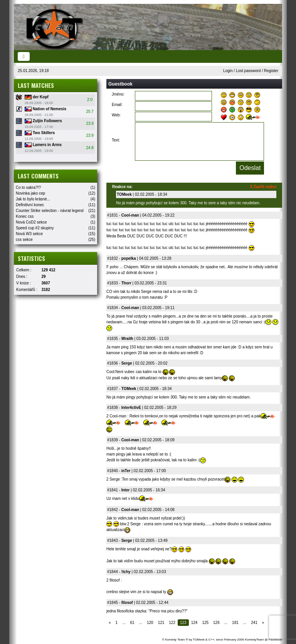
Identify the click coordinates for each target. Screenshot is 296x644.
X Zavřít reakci (263, 187)
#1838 (113, 408)
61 (132, 623)
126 (216, 623)
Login (228, 71)
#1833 (113, 283)
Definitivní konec (30, 205)
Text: (116, 140)
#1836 (113, 363)
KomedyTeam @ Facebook (263, 640)
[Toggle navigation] (24, 56)
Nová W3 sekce (29, 234)
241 (254, 623)
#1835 (113, 339)
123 (183, 623)
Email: (117, 105)
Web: (116, 115)
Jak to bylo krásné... (33, 199)
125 (205, 623)
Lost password (248, 71)
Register (271, 71)
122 (172, 623)
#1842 (113, 510)
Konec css (25, 216)
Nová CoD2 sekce (31, 222)
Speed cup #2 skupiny (35, 228)
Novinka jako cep (30, 193)
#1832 (113, 258)
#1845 (113, 603)
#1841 (113, 490)
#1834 (113, 308)
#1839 (113, 440)
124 (194, 623)
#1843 (113, 541)
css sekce (24, 240)
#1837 (113, 389)
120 (150, 623)
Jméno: (118, 94)
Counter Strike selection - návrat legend (50, 211)
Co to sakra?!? (28, 187)
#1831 (113, 215)
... (124, 623)
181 (235, 623)
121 (161, 623)
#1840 (113, 471)
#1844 (113, 572)
